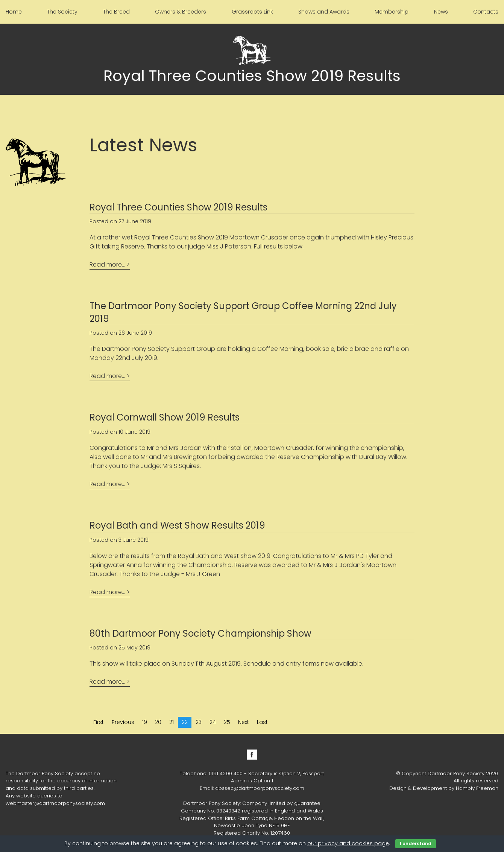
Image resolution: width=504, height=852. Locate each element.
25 (227, 722)
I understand (416, 844)
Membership (392, 12)
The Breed (116, 12)
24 (213, 722)
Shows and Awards (324, 12)
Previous (123, 722)
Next (244, 722)
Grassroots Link (252, 12)
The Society (62, 12)
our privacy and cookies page (348, 843)
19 (145, 722)
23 (199, 722)
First (99, 722)
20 (158, 722)
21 (172, 722)
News (441, 12)
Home (14, 12)
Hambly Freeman (477, 788)
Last (262, 722)
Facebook (252, 754)
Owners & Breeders (181, 12)
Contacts (486, 12)
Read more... (107, 264)
